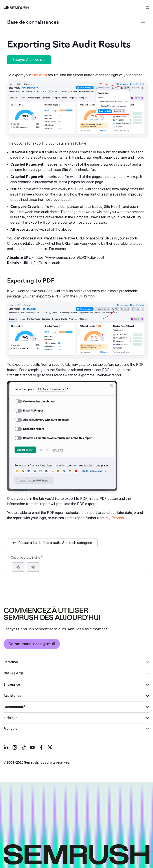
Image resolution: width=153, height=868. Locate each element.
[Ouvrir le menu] (147, 8)
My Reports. (115, 518)
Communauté (14, 707)
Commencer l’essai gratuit (32, 644)
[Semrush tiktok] (24, 747)
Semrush (11, 662)
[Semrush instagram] (15, 747)
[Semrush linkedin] (6, 747)
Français (10, 729)
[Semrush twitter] (50, 747)
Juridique (11, 718)
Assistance (12, 696)
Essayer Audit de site (29, 60)
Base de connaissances (33, 23)
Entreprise (12, 685)
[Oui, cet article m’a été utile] (18, 567)
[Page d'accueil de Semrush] (16, 8)
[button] (33, 567)
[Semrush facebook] (41, 747)
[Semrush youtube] (32, 747)
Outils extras (14, 673)
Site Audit (40, 75)
